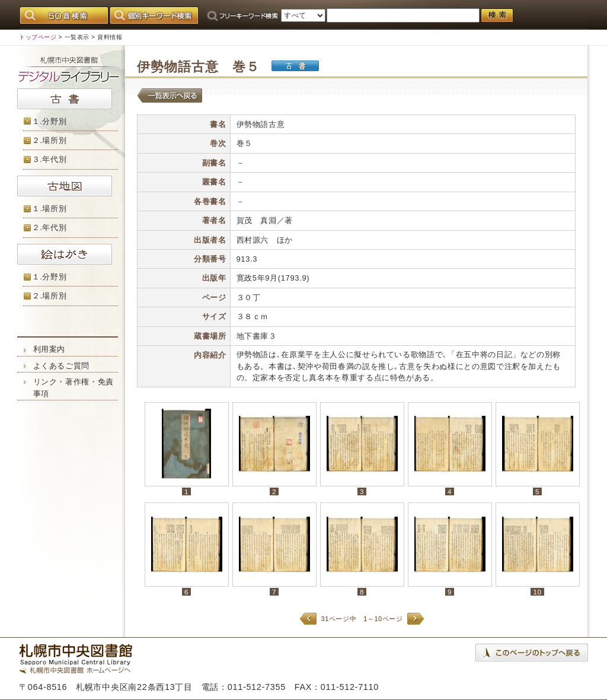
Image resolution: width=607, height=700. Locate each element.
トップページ (38, 37)
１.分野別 (49, 121)
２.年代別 (49, 227)
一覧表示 (77, 37)
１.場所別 (49, 209)
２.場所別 (49, 140)
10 (537, 592)
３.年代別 (49, 159)
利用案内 (49, 349)
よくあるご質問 (62, 366)
